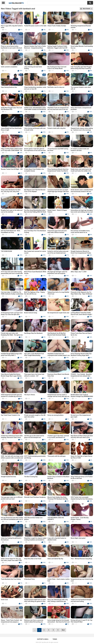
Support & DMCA (43, 639)
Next (63, 630)
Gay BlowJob (45, 642)
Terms (55, 639)
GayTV (16, 3)
